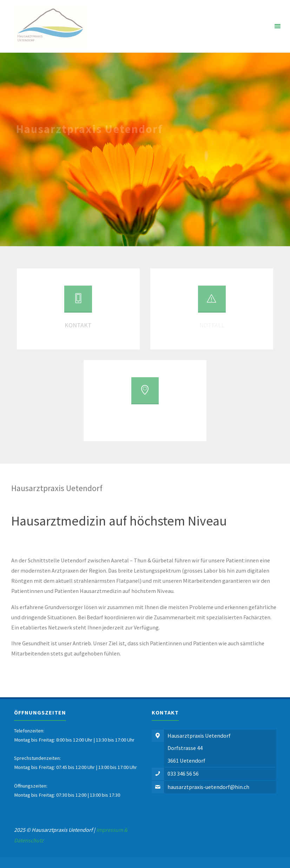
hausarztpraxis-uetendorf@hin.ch (208, 787)
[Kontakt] (78, 302)
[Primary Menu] (277, 26)
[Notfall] (212, 302)
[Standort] (145, 394)
